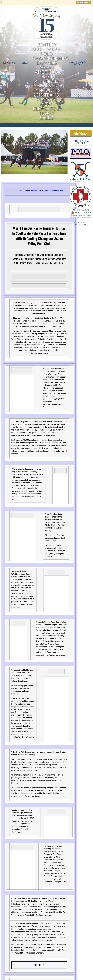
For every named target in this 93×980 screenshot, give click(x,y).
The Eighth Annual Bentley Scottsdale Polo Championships (39, 190)
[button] (1, 2)
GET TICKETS (39, 965)
